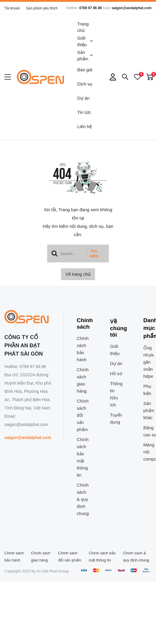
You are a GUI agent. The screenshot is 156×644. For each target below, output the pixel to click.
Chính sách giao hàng (83, 380)
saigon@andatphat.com (132, 8)
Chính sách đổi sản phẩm (83, 415)
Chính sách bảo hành (83, 349)
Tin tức (84, 112)
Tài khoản (12, 8)
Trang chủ (83, 27)
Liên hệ (84, 126)
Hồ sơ (116, 373)
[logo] (40, 77)
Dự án (83, 98)
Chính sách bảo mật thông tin (83, 457)
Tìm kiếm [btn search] (94, 254)
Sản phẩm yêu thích (42, 8)
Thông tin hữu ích (116, 394)
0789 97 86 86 (90, 8)
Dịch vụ (85, 84)
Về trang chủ (78, 274)
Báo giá (85, 70)
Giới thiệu (85, 41)
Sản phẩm (85, 55)
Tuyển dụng (116, 418)
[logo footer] (28, 317)
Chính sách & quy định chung (83, 499)
